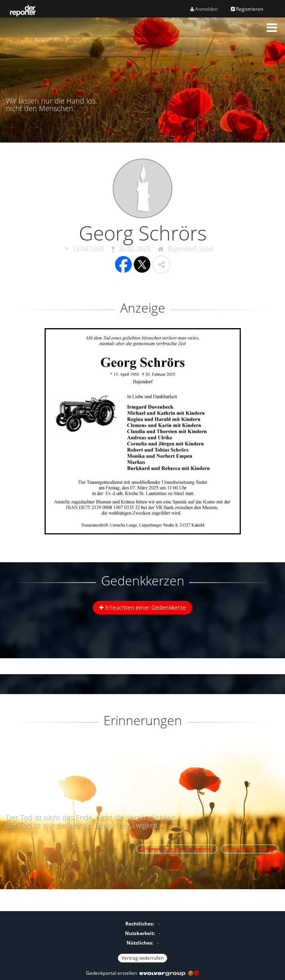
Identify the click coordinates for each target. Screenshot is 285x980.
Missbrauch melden (250, 849)
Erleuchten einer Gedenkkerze (142, 607)
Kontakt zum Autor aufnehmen (177, 849)
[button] (272, 27)
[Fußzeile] (142, 940)
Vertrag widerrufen (142, 958)
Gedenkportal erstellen (142, 973)
